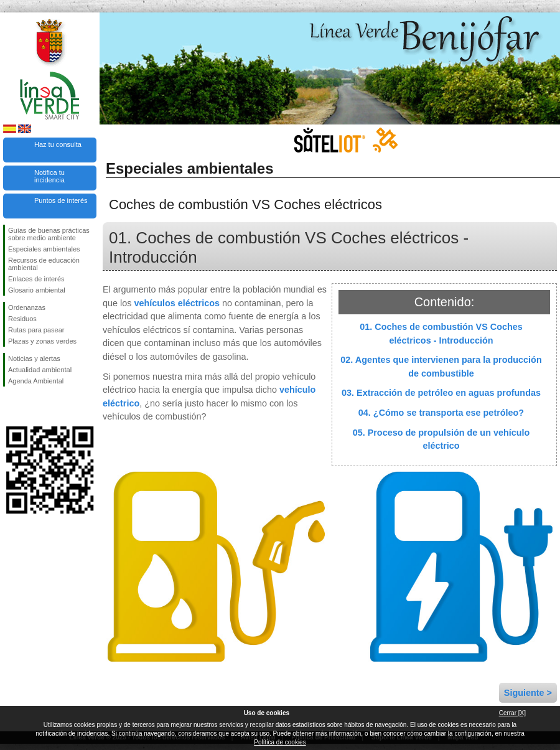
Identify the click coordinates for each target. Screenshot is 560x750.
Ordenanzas (27, 307)
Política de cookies (280, 742)
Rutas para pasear (36, 330)
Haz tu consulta (58, 144)
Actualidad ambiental (40, 370)
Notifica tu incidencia (49, 176)
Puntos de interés (61, 200)
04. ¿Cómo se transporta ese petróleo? (441, 413)
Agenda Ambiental (36, 381)
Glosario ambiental (37, 290)
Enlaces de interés (36, 279)
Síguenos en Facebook (11, 406)
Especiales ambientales (44, 249)
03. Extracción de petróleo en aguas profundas (441, 393)
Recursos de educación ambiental (44, 264)
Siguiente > (528, 693)
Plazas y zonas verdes (42, 341)
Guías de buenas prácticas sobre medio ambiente (49, 234)
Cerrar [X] (512, 713)
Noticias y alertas (34, 359)
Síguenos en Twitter (31, 406)
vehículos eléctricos (177, 303)
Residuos (22, 319)
